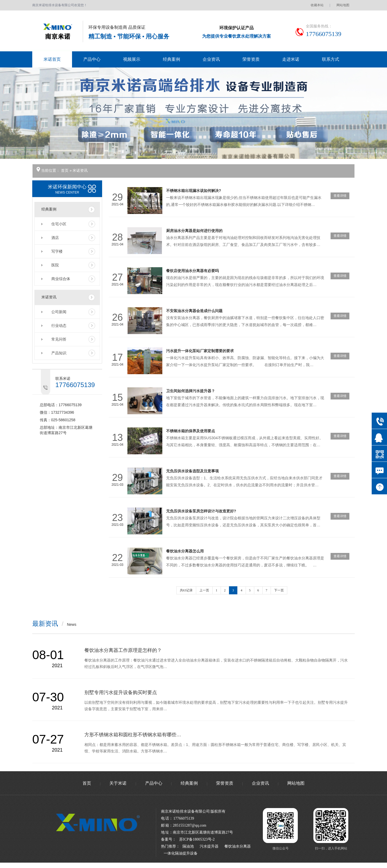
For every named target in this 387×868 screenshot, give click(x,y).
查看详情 (340, 196)
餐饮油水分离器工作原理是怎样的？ (123, 650)
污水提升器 (209, 846)
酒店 (55, 238)
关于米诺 (118, 783)
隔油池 (188, 846)
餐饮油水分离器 (238, 846)
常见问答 (59, 339)
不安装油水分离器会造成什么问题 (194, 311)
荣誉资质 (251, 59)
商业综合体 (61, 279)
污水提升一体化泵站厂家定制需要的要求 (200, 351)
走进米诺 (291, 59)
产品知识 (59, 353)
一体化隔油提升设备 (181, 853)
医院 (55, 265)
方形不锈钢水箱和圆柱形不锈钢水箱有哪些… (133, 735)
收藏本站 (317, 5)
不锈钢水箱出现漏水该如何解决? (194, 191)
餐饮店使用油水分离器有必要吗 (192, 271)
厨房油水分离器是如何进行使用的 (194, 231)
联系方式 (331, 59)
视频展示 (132, 59)
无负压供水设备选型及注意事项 (192, 471)
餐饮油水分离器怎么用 (185, 551)
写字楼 (57, 251)
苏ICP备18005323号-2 (197, 839)
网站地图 (343, 5)
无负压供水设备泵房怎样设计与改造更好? (201, 511)
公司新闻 (59, 312)
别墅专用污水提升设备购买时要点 (121, 692)
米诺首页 (52, 59)
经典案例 (171, 59)
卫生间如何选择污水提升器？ (191, 391)
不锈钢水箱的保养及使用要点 (191, 431)
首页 (65, 170)
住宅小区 (59, 224)
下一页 (279, 590)
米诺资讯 (80, 170)
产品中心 (92, 59)
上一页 (204, 590)
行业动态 (59, 326)
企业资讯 (211, 59)
